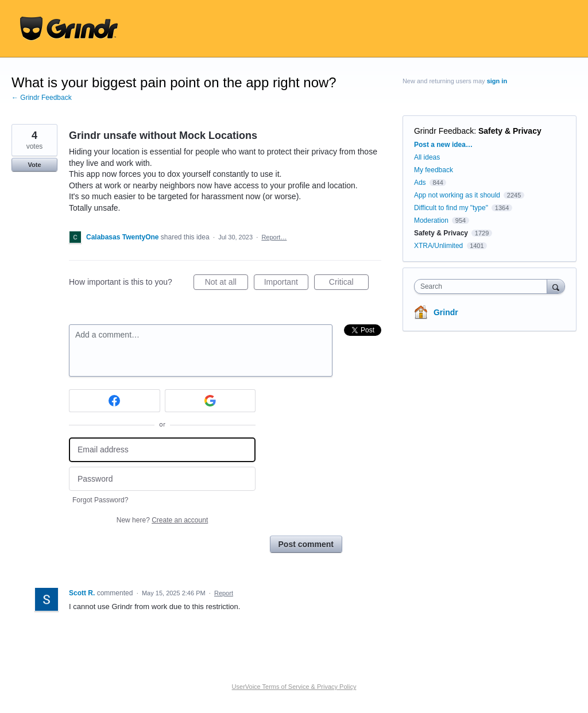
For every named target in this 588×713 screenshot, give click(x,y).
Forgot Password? (100, 500)
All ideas (427, 157)
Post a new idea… (443, 145)
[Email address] (162, 450)
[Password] (162, 479)
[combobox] (483, 286)
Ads (420, 183)
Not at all (227, 284)
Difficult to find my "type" (451, 208)
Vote (34, 165)
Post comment (306, 544)
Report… (274, 237)
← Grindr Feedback (42, 98)
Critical (349, 284)
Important (286, 284)
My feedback (434, 170)
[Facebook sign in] (115, 401)
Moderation (432, 220)
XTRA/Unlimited (438, 246)
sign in (497, 81)
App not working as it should (457, 195)
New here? (162, 520)
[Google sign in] (210, 401)
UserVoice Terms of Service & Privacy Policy (294, 687)
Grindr (446, 312)
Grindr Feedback (444, 131)
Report (224, 593)
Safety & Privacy (510, 131)
